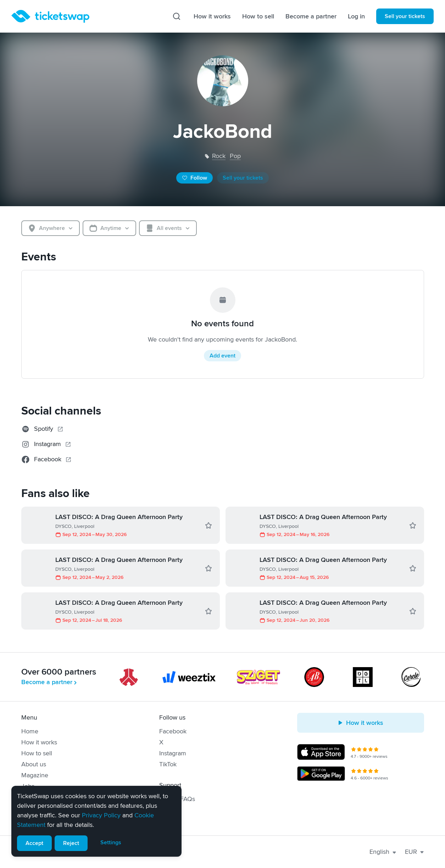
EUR (415, 852)
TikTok (168, 764)
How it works (212, 16)
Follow (194, 178)
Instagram (173, 753)
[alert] (96, 821)
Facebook (173, 731)
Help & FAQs (177, 799)
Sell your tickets (405, 16)
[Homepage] (50, 16)
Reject (71, 843)
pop (235, 156)
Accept (34, 843)
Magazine (35, 775)
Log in (356, 16)
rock (219, 156)
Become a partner (311, 16)
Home (30, 731)
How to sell (258, 16)
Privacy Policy (101, 815)
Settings (111, 842)
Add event (222, 356)
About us (34, 764)
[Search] (177, 16)
